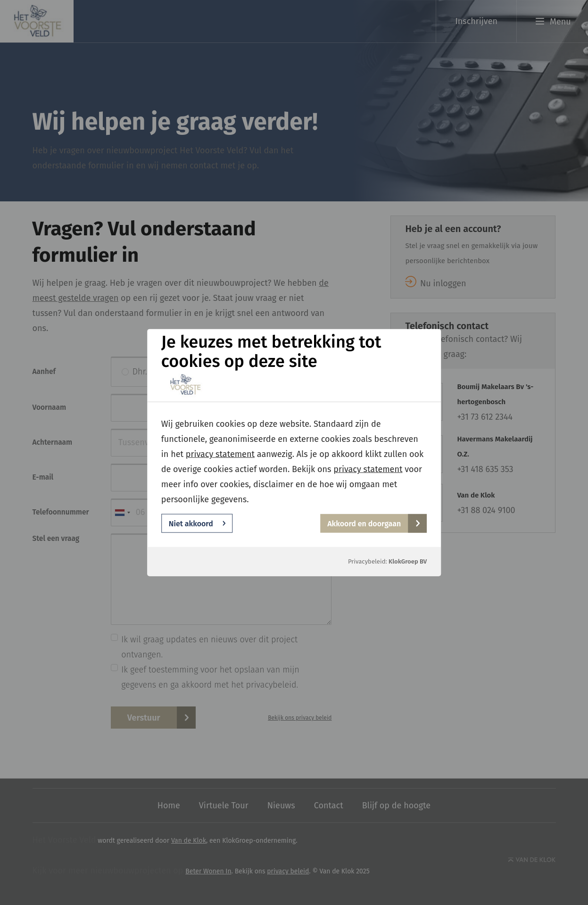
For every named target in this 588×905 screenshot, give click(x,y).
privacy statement (220, 454)
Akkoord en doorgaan (373, 523)
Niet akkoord (197, 523)
